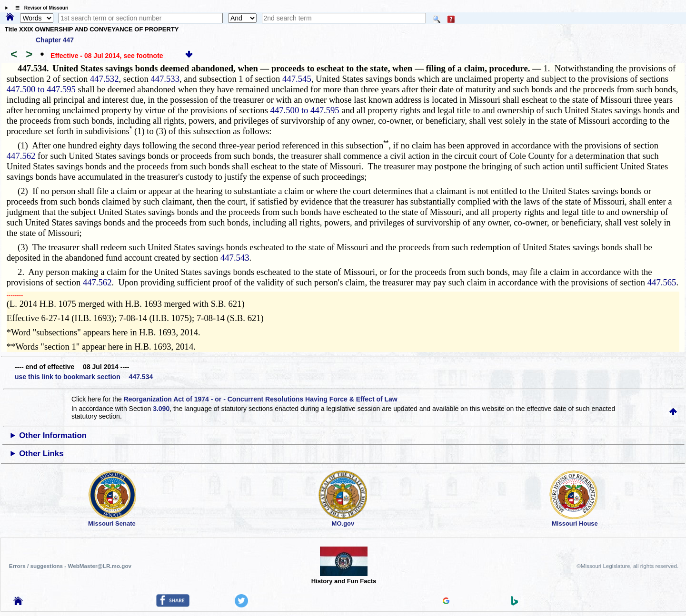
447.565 (662, 282)
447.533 (165, 79)
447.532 (104, 79)
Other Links (41, 454)
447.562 (21, 156)
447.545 (297, 79)
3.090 (161, 409)
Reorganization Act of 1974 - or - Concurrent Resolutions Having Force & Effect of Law (261, 399)
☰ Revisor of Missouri (40, 8)
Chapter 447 (55, 40)
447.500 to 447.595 (41, 89)
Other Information (53, 435)
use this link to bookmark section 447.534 (84, 377)
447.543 (235, 258)
